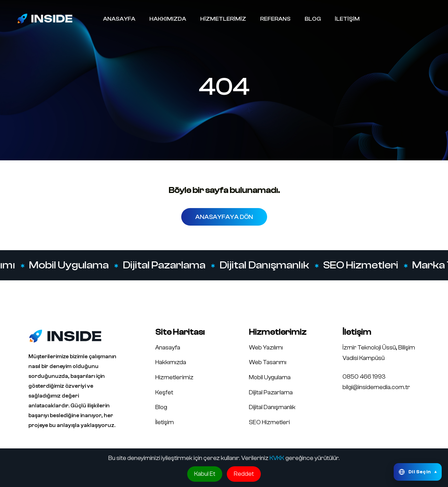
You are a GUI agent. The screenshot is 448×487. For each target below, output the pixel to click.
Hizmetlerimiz (174, 377)
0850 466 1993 (364, 377)
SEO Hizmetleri (361, 265)
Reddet (244, 474)
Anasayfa (168, 348)
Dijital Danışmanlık (265, 265)
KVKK (277, 458)
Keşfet (164, 392)
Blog (161, 407)
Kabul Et (205, 474)
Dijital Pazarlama (165, 265)
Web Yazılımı (266, 348)
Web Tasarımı (268, 362)
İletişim (165, 422)
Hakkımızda (171, 362)
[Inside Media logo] (45, 18)
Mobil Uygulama (70, 265)
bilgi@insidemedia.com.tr (376, 387)
